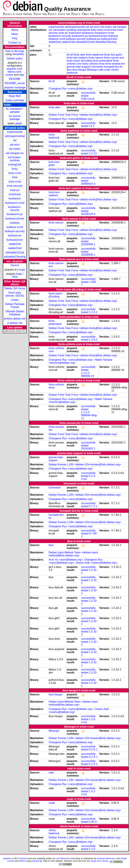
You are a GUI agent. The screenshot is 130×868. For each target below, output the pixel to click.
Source (15, 265)
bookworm (15, 198)
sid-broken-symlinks (15, 159)
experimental (15, 132)
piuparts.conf (14, 69)
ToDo (15, 277)
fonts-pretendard (102, 61)
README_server (15, 83)
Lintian (15, 300)
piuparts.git (37, 861)
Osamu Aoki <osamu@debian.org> (96, 563)
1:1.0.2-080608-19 (88, 374)
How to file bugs (15, 51)
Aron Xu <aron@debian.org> (66, 560)
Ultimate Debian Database (15, 313)
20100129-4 (88, 214)
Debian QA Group (15, 288)
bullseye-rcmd (15, 227)
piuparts (7, 858)
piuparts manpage (15, 87)
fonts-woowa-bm (115, 64)
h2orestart (97, 67)
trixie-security (15, 186)
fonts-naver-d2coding (79, 61)
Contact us (15, 43)
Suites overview (15, 100)
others (22, 861)
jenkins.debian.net (15, 319)
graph (19, 123)
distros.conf (14, 72)
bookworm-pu (15, 214)
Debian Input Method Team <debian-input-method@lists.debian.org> (74, 554)
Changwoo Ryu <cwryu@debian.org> (71, 89)
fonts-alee (79, 55)
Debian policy (15, 58)
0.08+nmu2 (88, 99)
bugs (22, 270)
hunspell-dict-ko (113, 67)
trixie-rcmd (19, 105)
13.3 (92, 126)
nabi (101, 70)
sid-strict (15, 145)
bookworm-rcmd (15, 203)
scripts (9, 75)
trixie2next (15, 194)
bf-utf (70, 55)
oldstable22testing (15, 257)
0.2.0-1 (93, 749)
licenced (24, 858)
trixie (15, 177)
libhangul (92, 70)
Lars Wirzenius (63, 858)
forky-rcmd (15, 173)
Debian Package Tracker (15, 306)
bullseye (15, 223)
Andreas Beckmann (106, 858)
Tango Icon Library (99, 861)
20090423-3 (88, 184)
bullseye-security (15, 231)
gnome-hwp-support (79, 67)
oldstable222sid (15, 253)
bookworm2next (15, 219)
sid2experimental (15, 136)
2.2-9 (92, 849)
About (15, 30)
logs (22, 75)
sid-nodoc (15, 149)
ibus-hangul (79, 70)
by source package (15, 118)
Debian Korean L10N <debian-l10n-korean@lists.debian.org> (85, 464)
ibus (69, 70)
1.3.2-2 (93, 312)
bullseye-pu (15, 235)
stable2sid (15, 244)
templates (18, 54)
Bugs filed (15, 96)
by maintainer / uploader (15, 110)
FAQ (15, 38)
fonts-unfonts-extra (93, 64)
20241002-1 (88, 449)
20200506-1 (88, 244)
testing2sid (15, 165)
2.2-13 (93, 153)
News (15, 34)
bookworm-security (15, 209)
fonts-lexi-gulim (113, 55)
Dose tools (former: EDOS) (15, 294)
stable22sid (15, 248)
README (15, 79)
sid (15, 140)
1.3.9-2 (93, 340)
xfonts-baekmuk (54, 832)
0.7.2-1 (93, 506)
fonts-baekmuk (95, 55)
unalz (107, 70)
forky (15, 169)
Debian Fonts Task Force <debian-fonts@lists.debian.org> (83, 115)
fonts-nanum (96, 58)
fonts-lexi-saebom (77, 58)
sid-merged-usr (15, 153)
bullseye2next (15, 240)
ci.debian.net (15, 323)
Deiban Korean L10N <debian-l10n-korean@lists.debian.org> (85, 495)
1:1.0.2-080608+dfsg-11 (89, 415)
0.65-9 (93, 822)
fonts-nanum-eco (114, 58)
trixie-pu (15, 190)
